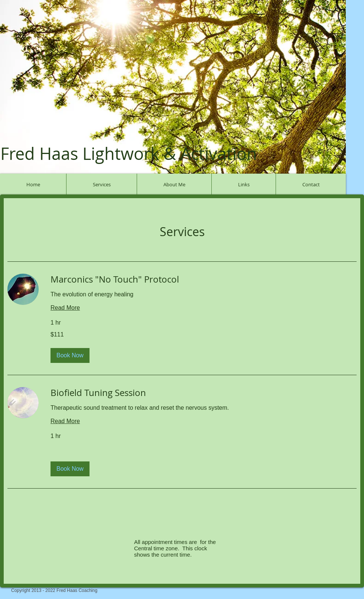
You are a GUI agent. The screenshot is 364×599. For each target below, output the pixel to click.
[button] (70, 355)
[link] (204, 280)
